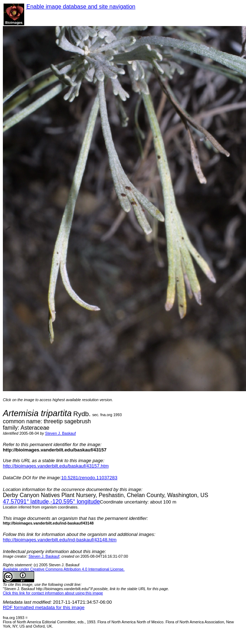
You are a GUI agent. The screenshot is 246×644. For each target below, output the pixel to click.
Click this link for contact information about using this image (53, 593)
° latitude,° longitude (51, 502)
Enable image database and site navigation (80, 7)
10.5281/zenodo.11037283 (89, 478)
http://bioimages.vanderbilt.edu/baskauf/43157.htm (56, 466)
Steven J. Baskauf (61, 433)
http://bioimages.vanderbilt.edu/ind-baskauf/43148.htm (60, 540)
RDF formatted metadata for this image (44, 607)
